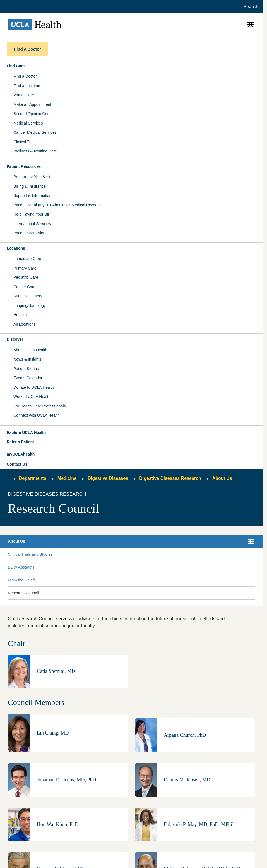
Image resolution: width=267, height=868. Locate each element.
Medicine (67, 478)
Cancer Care (24, 287)
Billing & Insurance (30, 186)
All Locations (24, 324)
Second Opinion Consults (35, 114)
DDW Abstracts (21, 567)
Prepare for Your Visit (32, 177)
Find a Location (27, 86)
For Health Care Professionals (40, 406)
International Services (32, 224)
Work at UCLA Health (32, 397)
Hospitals (21, 315)
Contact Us (17, 464)
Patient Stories (26, 369)
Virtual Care (24, 95)
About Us (222, 478)
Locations (16, 248)
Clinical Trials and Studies (30, 554)
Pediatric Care (26, 277)
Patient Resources (24, 166)
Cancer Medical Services (35, 132)
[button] (131, 433)
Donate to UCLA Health (34, 387)
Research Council (23, 593)
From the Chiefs (22, 580)
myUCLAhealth (21, 454)
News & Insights (27, 359)
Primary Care (25, 268)
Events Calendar (28, 378)
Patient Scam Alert (29, 233)
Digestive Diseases (108, 478)
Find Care (16, 66)
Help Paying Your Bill (32, 214)
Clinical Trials (25, 142)
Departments (33, 478)
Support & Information (32, 195)
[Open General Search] (249, 7)
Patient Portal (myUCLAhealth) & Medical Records (57, 205)
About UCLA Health (30, 350)
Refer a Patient (20, 442)
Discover (15, 339)
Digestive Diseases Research (170, 478)
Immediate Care (27, 259)
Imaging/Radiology (30, 306)
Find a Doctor (25, 76)
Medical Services (28, 123)
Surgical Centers (28, 296)
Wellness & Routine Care (35, 151)
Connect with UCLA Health (37, 415)
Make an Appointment (32, 104)
